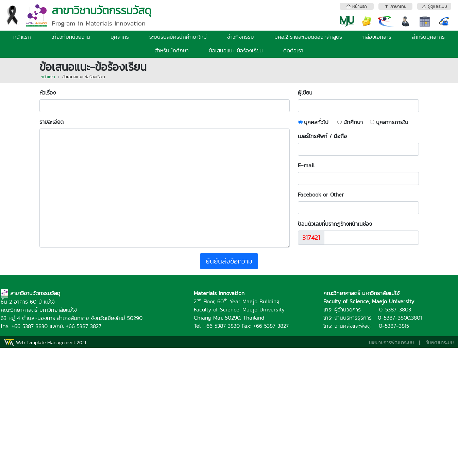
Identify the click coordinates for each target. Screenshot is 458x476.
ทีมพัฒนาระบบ (440, 343)
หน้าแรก (22, 37)
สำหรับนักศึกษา (172, 50)
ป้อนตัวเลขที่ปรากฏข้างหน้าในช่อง (335, 224)
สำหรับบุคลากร (428, 37)
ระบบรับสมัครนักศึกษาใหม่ (178, 37)
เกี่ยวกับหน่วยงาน (71, 37)
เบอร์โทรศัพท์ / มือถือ (322, 136)
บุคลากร (120, 37)
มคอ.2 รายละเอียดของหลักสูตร (308, 37)
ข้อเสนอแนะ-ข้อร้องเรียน (236, 50)
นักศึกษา (353, 122)
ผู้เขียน (309, 92)
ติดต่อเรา (293, 50)
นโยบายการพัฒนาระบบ (392, 343)
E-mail (306, 165)
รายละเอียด (52, 122)
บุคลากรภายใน (392, 122)
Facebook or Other (321, 194)
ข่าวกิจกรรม (241, 37)
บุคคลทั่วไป (316, 122)
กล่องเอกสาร (377, 37)
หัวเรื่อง (51, 92)
